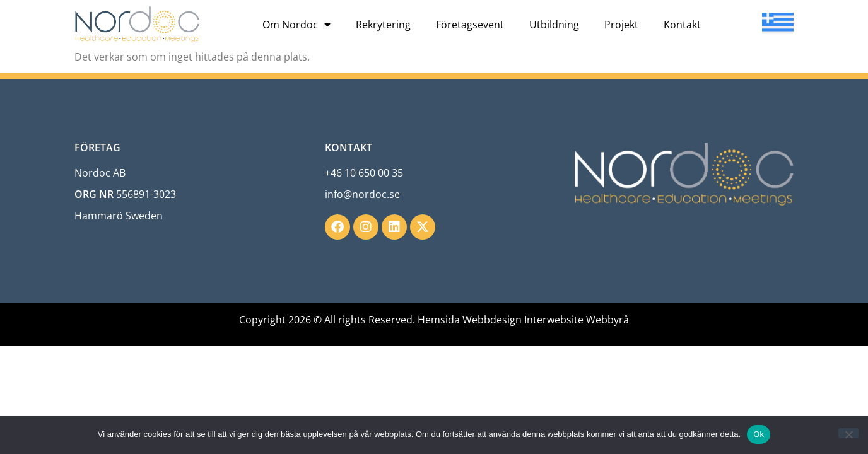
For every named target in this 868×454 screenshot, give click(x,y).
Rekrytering (383, 25)
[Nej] (848, 433)
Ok (759, 434)
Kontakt (682, 25)
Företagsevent (470, 25)
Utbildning (554, 25)
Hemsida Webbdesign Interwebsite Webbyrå (523, 320)
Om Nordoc (296, 25)
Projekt (621, 25)
